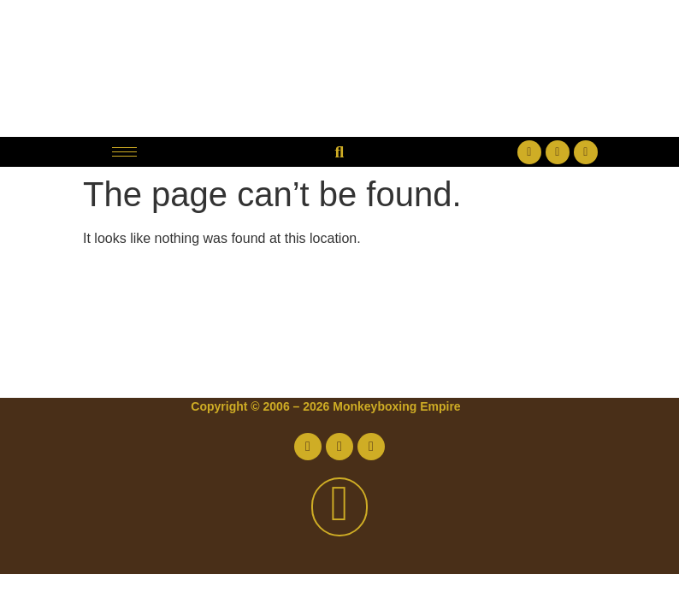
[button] (339, 152)
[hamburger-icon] (124, 152)
